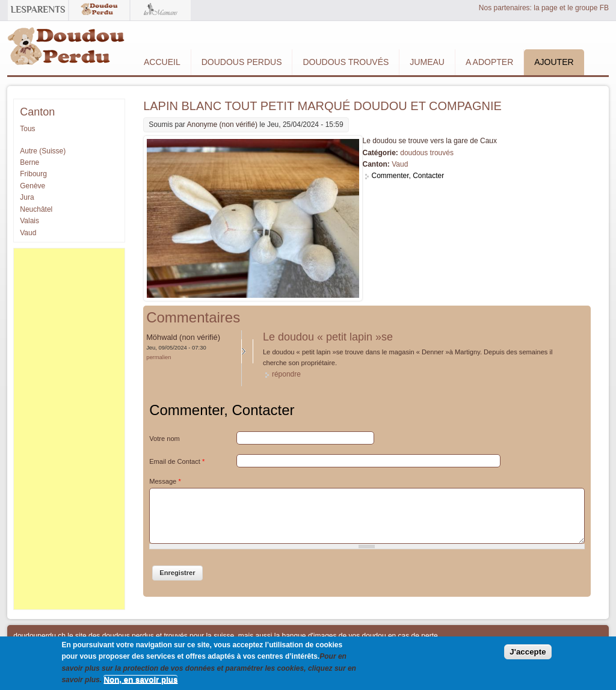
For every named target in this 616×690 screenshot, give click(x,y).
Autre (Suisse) (43, 151)
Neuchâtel (36, 209)
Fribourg (33, 174)
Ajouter (554, 62)
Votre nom (165, 439)
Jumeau (427, 62)
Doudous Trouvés (346, 62)
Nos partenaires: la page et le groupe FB (544, 8)
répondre (286, 374)
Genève (32, 186)
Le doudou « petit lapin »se (328, 337)
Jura (27, 197)
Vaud (400, 164)
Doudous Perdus (242, 62)
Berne (29, 162)
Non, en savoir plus (140, 679)
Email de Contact (177, 461)
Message (165, 481)
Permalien (159, 357)
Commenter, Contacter (408, 176)
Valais (29, 221)
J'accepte (528, 652)
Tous (27, 129)
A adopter (489, 62)
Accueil (162, 62)
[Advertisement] (69, 429)
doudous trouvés (427, 153)
